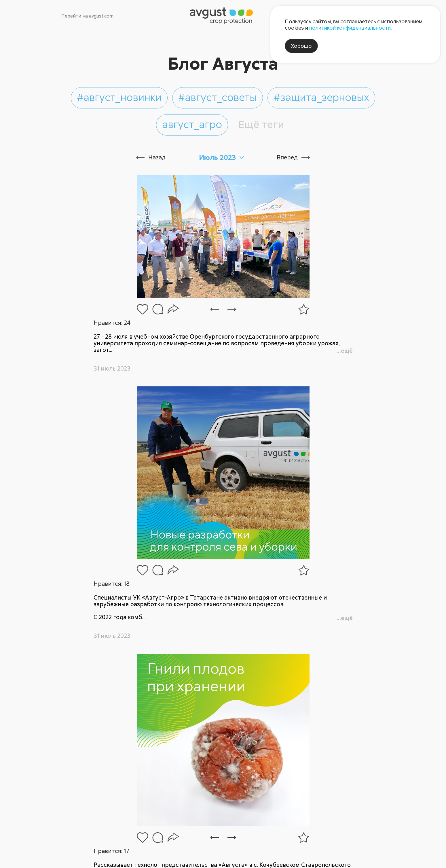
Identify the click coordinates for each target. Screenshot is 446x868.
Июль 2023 (218, 157)
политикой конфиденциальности (350, 28)
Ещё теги (261, 124)
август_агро (192, 124)
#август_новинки (119, 97)
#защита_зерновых (321, 97)
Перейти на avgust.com (87, 16)
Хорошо (301, 46)
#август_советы (218, 97)
